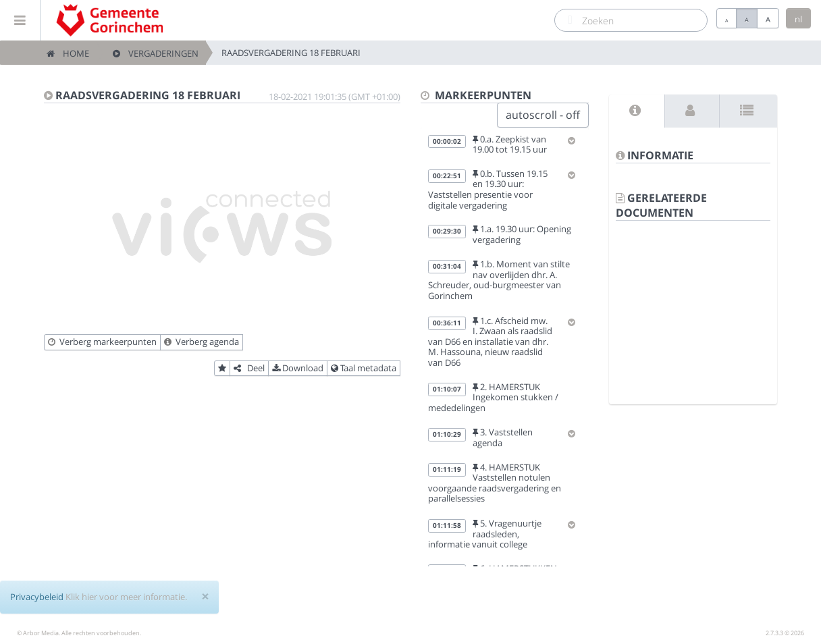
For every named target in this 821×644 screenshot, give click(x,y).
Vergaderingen (156, 53)
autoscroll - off (543, 115)
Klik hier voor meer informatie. (126, 597)
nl (798, 19)
